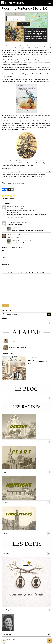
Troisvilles (6, 534)
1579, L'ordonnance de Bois (37, 362)
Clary (5, 472)
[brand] (13, 3)
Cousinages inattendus (10, 610)
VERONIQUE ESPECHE (14, 235)
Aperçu (43, 272)
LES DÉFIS (6, 553)
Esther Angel (7, 634)
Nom (3, 251)
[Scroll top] (50, 641)
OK (49, 314)
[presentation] (15, 300)
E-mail (4, 258)
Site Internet (5, 265)
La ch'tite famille (8, 398)
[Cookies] (4, 640)
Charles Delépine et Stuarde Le (15, 348)
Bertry (5, 442)
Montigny (6, 503)
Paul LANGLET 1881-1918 (13, 341)
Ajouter (5, 306)
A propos (6, 323)
